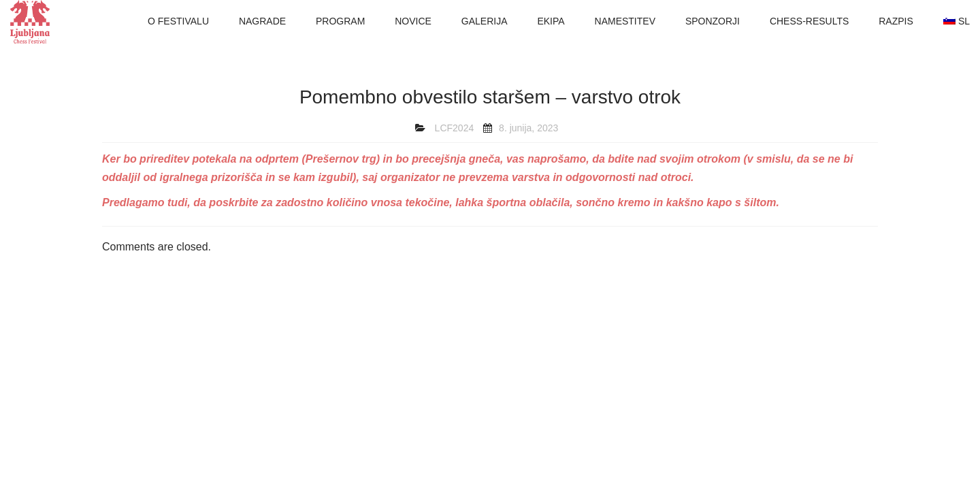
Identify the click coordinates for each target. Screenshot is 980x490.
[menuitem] (957, 22)
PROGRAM (340, 21)
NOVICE (413, 21)
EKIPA (551, 21)
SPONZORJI (713, 21)
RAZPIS (896, 21)
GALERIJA (485, 21)
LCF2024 (455, 128)
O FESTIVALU (178, 21)
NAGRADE (262, 21)
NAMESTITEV (625, 21)
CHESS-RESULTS (809, 21)
